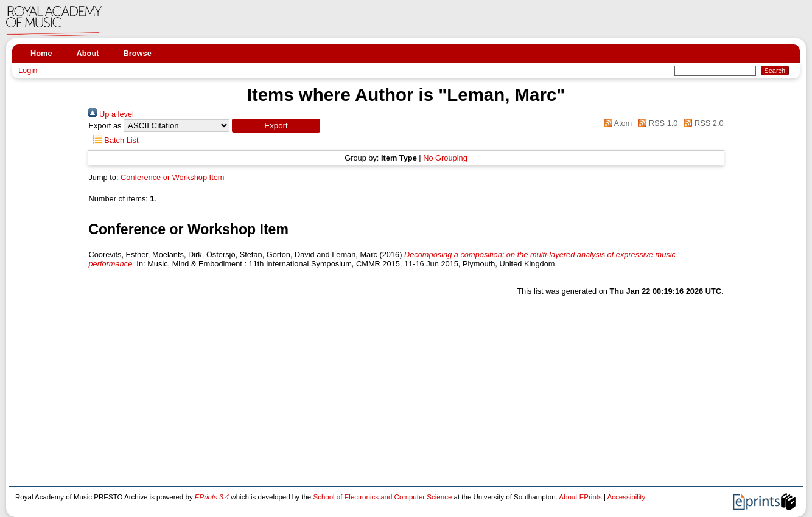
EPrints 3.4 (212, 497)
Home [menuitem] (41, 53)
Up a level (111, 114)
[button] (276, 126)
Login (28, 70)
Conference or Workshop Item (172, 177)
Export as (105, 126)
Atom (616, 123)
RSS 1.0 (656, 123)
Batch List (113, 140)
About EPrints (580, 497)
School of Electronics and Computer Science (382, 497)
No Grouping (445, 158)
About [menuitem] (88, 53)
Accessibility (627, 497)
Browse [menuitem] (138, 53)
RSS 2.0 (702, 123)
